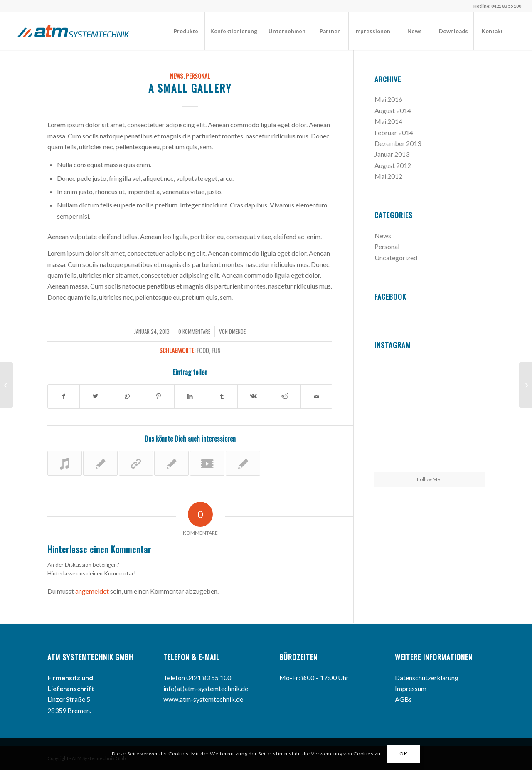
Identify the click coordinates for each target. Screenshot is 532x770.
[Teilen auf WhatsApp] (127, 396)
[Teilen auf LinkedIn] (190, 396)
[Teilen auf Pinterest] (159, 396)
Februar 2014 (394, 132)
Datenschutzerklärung (427, 677)
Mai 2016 (388, 99)
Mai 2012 (388, 176)
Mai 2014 (388, 121)
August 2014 (393, 110)
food (203, 350)
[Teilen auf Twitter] (95, 396)
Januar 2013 (392, 154)
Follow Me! (430, 479)
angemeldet (92, 591)
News (177, 76)
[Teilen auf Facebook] (64, 396)
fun (216, 350)
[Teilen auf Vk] (253, 396)
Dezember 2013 (398, 143)
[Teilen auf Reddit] (285, 396)
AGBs (403, 699)
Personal (198, 76)
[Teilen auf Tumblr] (222, 396)
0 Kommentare (194, 332)
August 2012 (393, 165)
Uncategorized (396, 258)
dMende (237, 332)
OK (403, 754)
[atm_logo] (73, 31)
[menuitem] (186, 31)
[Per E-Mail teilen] (316, 396)
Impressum (411, 688)
